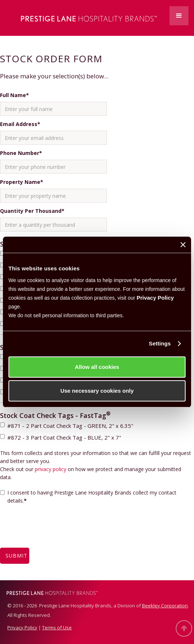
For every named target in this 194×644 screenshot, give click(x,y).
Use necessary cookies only (97, 391)
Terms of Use (57, 628)
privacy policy (51, 469)
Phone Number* (21, 153)
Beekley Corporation (165, 606)
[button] (179, 16)
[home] (81, 18)
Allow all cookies (97, 367)
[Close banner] (183, 245)
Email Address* (20, 124)
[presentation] (56, 530)
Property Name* (22, 182)
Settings (160, 343)
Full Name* (14, 95)
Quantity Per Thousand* (32, 211)
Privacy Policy (155, 298)
